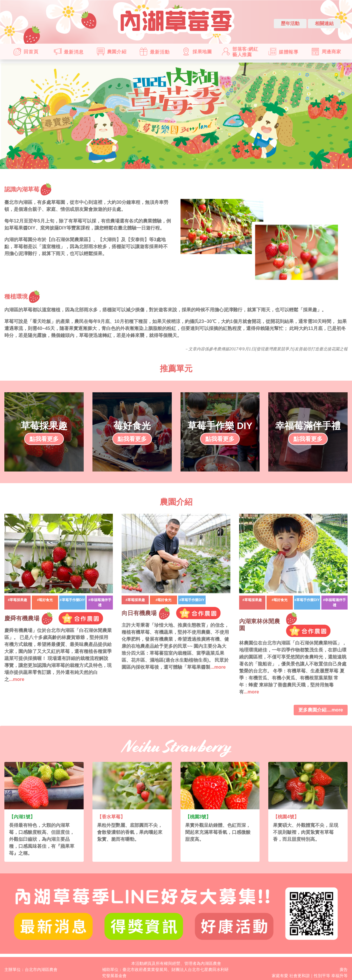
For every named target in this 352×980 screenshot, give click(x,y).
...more (17, 679)
